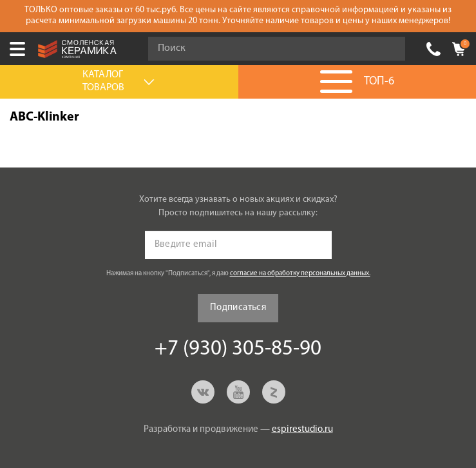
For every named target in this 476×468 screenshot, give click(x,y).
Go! (388, 49)
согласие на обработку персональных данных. (300, 274)
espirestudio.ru (302, 430)
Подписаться (238, 308)
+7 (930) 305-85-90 (433, 49)
